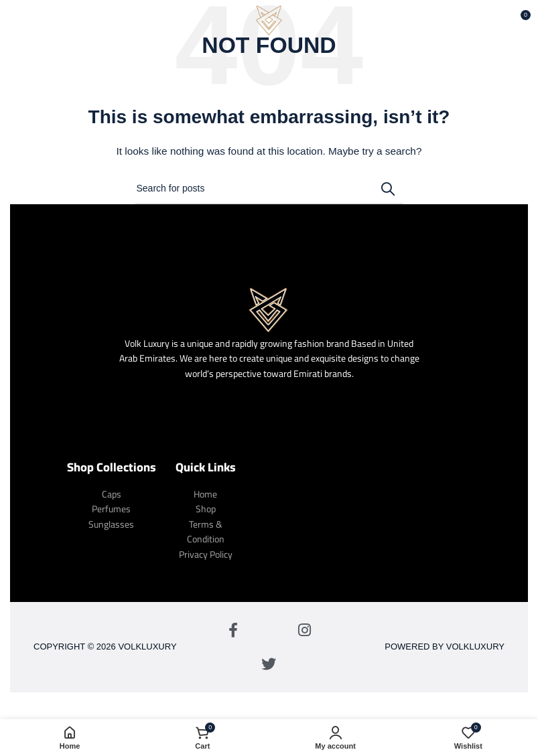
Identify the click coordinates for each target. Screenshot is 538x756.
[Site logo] (269, 19)
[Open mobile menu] (32, 20)
